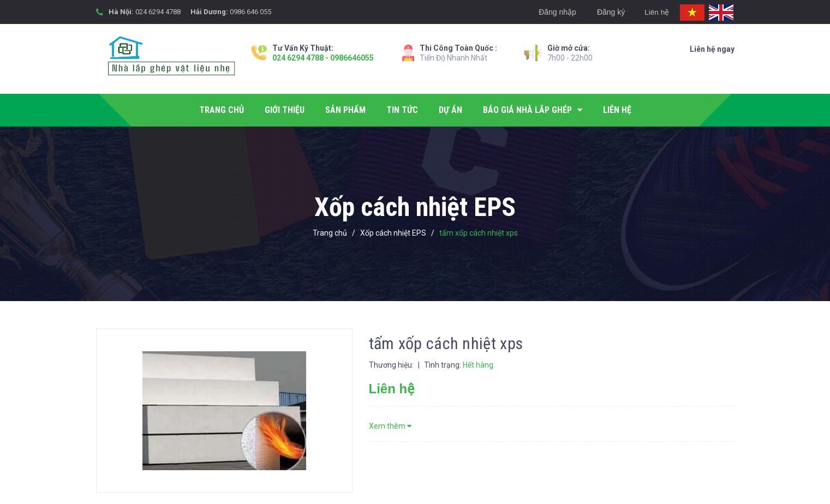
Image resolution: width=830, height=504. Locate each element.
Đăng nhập (554, 12)
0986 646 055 (250, 12)
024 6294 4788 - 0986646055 (323, 58)
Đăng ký (608, 12)
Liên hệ (655, 12)
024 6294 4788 (158, 12)
